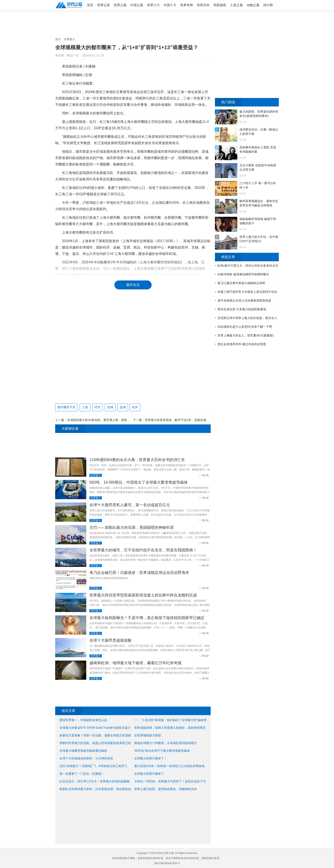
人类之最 (236, 5)
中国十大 (170, 5)
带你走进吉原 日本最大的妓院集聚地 (242, 309)
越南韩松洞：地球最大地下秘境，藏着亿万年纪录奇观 (135, 663)
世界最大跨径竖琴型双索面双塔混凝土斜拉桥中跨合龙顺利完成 (143, 595)
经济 (98, 407)
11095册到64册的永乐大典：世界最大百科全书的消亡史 (137, 460)
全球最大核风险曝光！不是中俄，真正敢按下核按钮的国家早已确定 (147, 618)
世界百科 (203, 5)
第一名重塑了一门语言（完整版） (82, 774)
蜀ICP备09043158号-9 (167, 863)
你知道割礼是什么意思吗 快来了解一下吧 (245, 327)
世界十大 (153, 5)
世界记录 (104, 5)
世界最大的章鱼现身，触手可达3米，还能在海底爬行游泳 (183, 420)
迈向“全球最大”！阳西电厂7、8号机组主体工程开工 (93, 766)
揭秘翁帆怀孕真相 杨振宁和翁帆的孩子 (258, 221)
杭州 (135, 407)
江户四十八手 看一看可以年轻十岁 (258, 185)
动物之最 (253, 5)
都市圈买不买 (66, 407)
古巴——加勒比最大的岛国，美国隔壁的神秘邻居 (132, 527)
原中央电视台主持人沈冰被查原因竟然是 (244, 300)
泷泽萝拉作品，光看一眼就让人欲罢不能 (259, 132)
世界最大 (69, 39)
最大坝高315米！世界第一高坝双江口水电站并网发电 (169, 766)
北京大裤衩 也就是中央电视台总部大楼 (258, 167)
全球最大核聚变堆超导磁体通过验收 (83, 751)
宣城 (110, 407)
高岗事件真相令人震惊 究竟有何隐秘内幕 (258, 149)
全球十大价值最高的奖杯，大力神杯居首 (86, 758)
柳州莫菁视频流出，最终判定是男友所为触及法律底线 (259, 203)
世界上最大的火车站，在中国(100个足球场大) (259, 239)
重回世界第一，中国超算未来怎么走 (83, 720)
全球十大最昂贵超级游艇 (111, 640)
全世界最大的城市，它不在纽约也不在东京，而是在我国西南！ (143, 550)
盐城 (123, 407)
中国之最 (137, 5)
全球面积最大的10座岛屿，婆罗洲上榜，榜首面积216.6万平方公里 (111, 420)
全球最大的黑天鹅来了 (149, 774)
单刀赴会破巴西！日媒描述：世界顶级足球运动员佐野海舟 (139, 573)
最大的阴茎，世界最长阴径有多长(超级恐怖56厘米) (259, 114)
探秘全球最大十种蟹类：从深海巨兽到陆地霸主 (166, 743)
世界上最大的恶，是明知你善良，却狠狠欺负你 (166, 789)
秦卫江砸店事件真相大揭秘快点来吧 (241, 283)
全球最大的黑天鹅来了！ (151, 758)
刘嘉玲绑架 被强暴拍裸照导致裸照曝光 (243, 274)
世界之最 (120, 5)
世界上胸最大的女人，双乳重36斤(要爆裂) (245, 335)
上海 (85, 407)
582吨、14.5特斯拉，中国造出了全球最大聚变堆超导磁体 (139, 482)
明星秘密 (220, 5)
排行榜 (268, 5)
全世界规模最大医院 (148, 735)
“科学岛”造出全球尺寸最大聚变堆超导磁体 (162, 751)
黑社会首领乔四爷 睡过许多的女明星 (242, 344)
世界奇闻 (187, 5)
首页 (90, 5)
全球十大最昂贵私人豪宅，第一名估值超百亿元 (130, 505)
